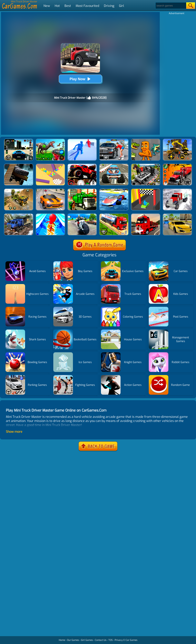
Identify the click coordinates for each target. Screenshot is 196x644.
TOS (111, 640)
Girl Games (87, 640)
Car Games (132, 640)
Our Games (73, 640)
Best (68, 6)
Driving (109, 6)
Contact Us (101, 640)
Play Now (80, 79)
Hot (57, 6)
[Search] (171, 6)
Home (62, 640)
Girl (122, 6)
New (47, 6)
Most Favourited (87, 6)
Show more (14, 432)
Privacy (119, 640)
